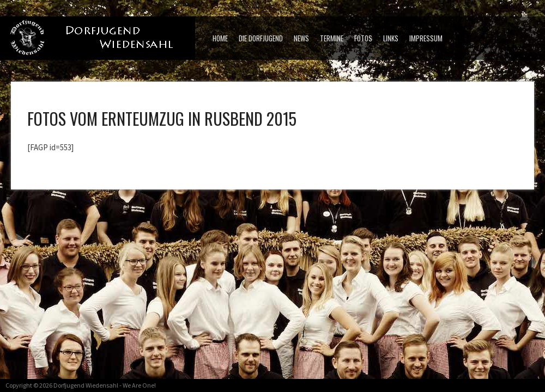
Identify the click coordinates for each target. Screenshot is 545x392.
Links (391, 38)
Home (220, 38)
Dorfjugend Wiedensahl (86, 385)
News (301, 38)
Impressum (426, 38)
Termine (332, 38)
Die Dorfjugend (261, 38)
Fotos (363, 38)
